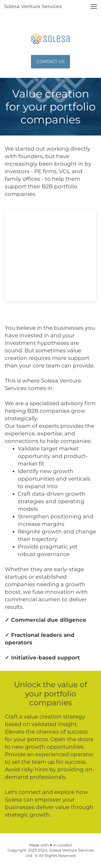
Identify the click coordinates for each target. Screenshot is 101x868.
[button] (94, 6)
